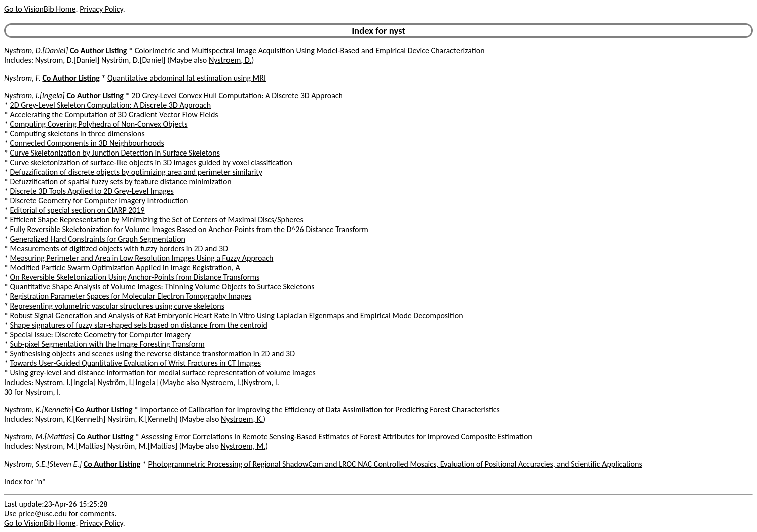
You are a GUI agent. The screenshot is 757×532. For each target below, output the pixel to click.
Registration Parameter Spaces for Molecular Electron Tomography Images (131, 296)
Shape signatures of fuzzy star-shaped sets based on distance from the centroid (139, 325)
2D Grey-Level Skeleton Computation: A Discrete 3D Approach (110, 105)
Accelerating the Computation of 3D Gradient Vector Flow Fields (114, 115)
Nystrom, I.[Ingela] (34, 95)
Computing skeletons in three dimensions (78, 134)
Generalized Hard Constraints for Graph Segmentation (98, 239)
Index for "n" (25, 481)
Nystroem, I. (221, 382)
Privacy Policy (101, 9)
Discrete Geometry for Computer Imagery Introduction (99, 201)
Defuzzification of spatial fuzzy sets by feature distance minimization (121, 181)
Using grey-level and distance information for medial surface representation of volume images (163, 373)
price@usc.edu (43, 514)
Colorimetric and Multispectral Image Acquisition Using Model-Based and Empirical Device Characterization (310, 51)
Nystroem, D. (230, 60)
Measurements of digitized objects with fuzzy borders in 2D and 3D (119, 248)
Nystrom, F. (22, 78)
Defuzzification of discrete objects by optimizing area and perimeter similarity (136, 172)
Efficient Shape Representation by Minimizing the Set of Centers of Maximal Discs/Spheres (157, 220)
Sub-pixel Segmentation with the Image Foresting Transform (107, 344)
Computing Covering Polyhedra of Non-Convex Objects (99, 124)
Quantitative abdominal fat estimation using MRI (186, 78)
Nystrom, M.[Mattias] (39, 437)
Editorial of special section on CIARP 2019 (78, 210)
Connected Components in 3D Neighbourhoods (87, 143)
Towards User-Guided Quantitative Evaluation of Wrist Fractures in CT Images (136, 363)
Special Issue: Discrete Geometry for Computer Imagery (100, 334)
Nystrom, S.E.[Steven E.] (43, 464)
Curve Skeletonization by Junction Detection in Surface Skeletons (115, 153)
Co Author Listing (98, 51)
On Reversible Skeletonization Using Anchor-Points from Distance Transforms (135, 277)
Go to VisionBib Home (40, 9)
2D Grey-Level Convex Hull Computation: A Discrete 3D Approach (237, 95)
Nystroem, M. (243, 446)
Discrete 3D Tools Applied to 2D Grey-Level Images (92, 191)
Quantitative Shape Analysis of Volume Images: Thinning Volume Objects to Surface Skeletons (162, 287)
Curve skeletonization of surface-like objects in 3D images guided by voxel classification (151, 162)
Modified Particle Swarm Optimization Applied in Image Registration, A (125, 268)
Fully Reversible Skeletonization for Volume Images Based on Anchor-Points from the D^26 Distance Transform (189, 229)
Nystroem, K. (242, 419)
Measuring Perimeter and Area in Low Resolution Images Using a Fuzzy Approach (142, 258)
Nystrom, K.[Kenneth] (39, 409)
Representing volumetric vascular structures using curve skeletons (117, 306)
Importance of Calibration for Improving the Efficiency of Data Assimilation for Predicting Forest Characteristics (320, 409)
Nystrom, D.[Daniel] (36, 51)
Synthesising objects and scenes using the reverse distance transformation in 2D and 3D (153, 354)
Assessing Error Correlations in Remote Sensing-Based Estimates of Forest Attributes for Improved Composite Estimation (337, 437)
